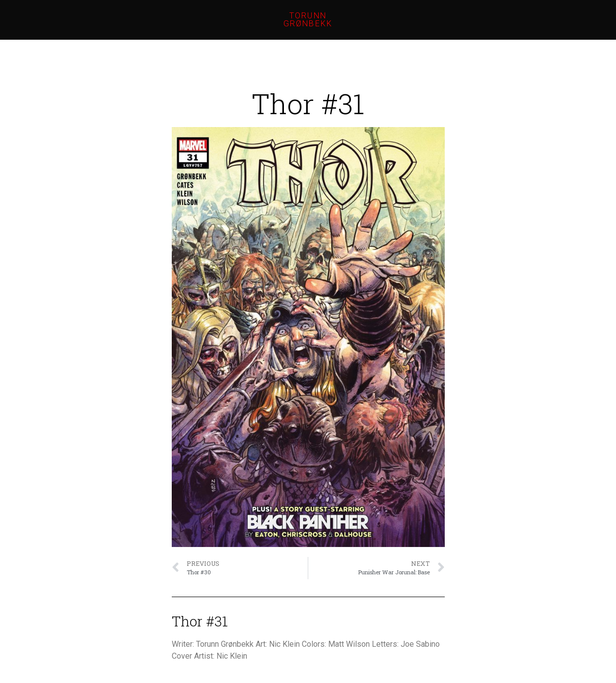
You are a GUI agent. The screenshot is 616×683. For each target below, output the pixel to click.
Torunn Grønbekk (308, 20)
